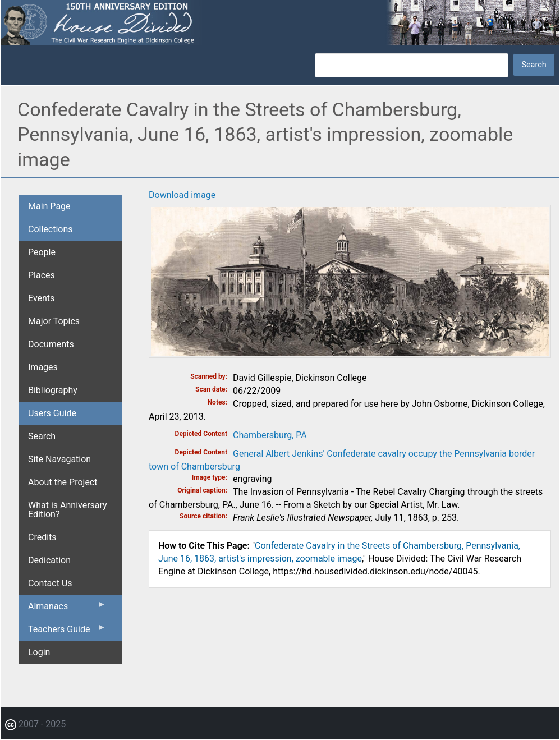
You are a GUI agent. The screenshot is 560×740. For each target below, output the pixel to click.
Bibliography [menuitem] (53, 390)
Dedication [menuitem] (49, 560)
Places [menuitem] (42, 275)
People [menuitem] (42, 252)
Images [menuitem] (43, 367)
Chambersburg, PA (270, 435)
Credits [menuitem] (42, 537)
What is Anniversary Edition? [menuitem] (68, 510)
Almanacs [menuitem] (67, 609)
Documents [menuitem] (51, 344)
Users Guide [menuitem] (52, 413)
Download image (182, 195)
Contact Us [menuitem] (50, 583)
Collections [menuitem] (51, 229)
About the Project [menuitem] (63, 482)
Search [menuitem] (42, 436)
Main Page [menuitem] (49, 206)
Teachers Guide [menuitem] (67, 632)
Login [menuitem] (39, 652)
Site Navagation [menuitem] (59, 459)
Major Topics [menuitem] (54, 321)
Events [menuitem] (41, 298)
